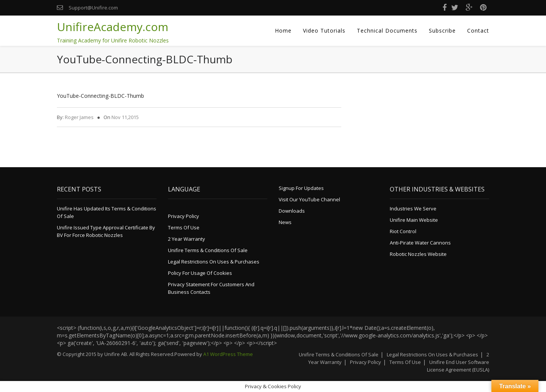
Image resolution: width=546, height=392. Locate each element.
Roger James (79, 117)
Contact (478, 31)
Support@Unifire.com (93, 8)
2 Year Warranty (187, 239)
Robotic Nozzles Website (418, 254)
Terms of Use (184, 227)
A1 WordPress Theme (228, 354)
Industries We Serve (413, 209)
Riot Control (403, 231)
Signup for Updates (301, 188)
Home (283, 31)
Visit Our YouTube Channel (309, 199)
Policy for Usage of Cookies (200, 273)
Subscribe (442, 31)
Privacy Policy (184, 216)
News (285, 222)
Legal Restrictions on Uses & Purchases (214, 262)
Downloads (292, 211)
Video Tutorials (324, 31)
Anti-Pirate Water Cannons (420, 243)
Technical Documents (387, 31)
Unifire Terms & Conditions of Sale (208, 250)
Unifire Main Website (414, 220)
